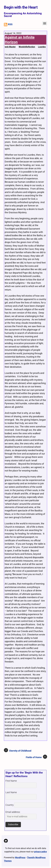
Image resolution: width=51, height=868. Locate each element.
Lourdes (42, 47)
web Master (10, 47)
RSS (8, 25)
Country (10, 805)
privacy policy (40, 852)
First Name (11, 781)
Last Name (11, 792)
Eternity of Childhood (18, 751)
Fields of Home (36, 757)
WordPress (20, 858)
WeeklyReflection (27, 47)
